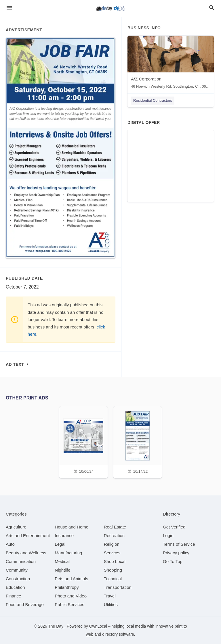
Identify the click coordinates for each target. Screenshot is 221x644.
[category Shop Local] (115, 561)
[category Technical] (113, 579)
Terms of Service (179, 544)
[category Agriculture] (16, 527)
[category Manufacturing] (68, 553)
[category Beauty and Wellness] (26, 553)
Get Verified (174, 527)
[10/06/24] (83, 442)
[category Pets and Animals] (71, 579)
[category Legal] (60, 544)
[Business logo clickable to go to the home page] (110, 9)
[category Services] (112, 553)
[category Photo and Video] (71, 596)
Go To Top (173, 561)
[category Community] (17, 570)
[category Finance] (13, 596)
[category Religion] (112, 544)
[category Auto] (10, 544)
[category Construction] (18, 579)
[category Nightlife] (62, 570)
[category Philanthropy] (67, 587)
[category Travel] (110, 596)
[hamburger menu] (9, 8)
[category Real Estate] (115, 527)
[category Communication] (21, 561)
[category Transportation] (118, 587)
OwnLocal (98, 626)
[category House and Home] (72, 527)
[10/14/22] (138, 442)
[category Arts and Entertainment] (28, 536)
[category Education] (15, 587)
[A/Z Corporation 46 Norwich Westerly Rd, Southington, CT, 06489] (171, 63)
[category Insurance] (64, 536)
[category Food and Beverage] (25, 604)
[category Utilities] (111, 604)
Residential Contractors (153, 100)
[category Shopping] (113, 570)
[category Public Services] (69, 604)
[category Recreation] (114, 536)
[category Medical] (62, 561)
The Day (56, 626)
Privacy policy (176, 553)
